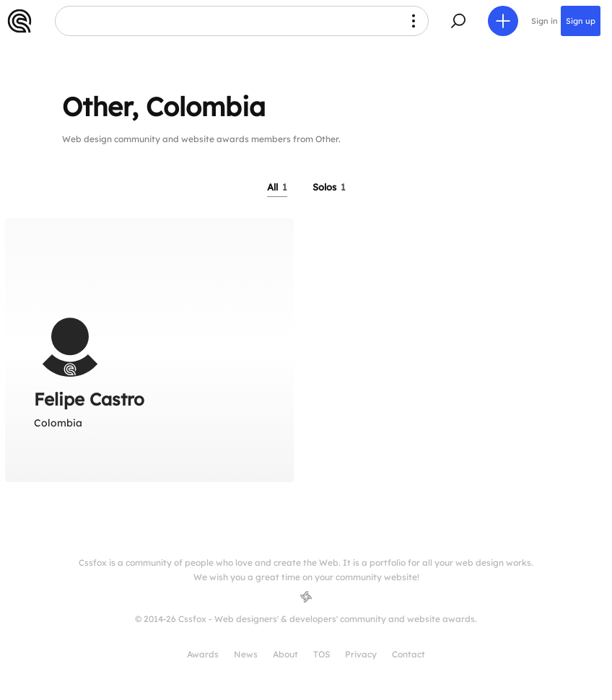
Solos (329, 187)
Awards (203, 654)
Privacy (361, 654)
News (246, 654)
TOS (322, 654)
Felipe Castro (89, 399)
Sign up (581, 21)
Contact (408, 654)
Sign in (545, 21)
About (285, 654)
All (277, 187)
